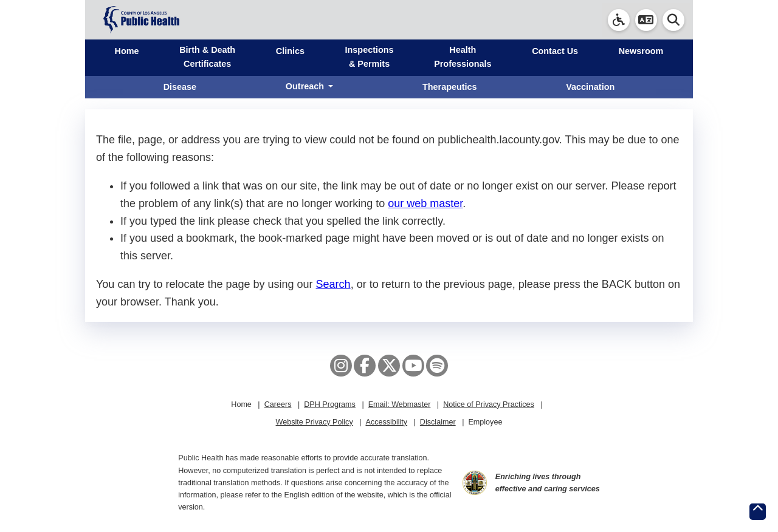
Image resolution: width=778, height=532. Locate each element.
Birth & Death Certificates (207, 57)
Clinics (290, 51)
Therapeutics (450, 87)
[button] (646, 20)
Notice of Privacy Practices (489, 404)
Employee (485, 422)
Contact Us (555, 51)
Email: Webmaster (400, 404)
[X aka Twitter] (389, 366)
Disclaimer (438, 422)
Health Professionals (463, 57)
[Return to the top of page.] (758, 512)
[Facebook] (365, 366)
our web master (425, 203)
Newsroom (641, 51)
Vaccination (590, 87)
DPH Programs (330, 404)
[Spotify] (437, 366)
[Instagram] (341, 366)
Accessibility (386, 422)
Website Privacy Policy (315, 422)
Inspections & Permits (370, 57)
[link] (619, 20)
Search (333, 284)
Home (127, 51)
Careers (278, 404)
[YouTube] (413, 366)
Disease (180, 87)
